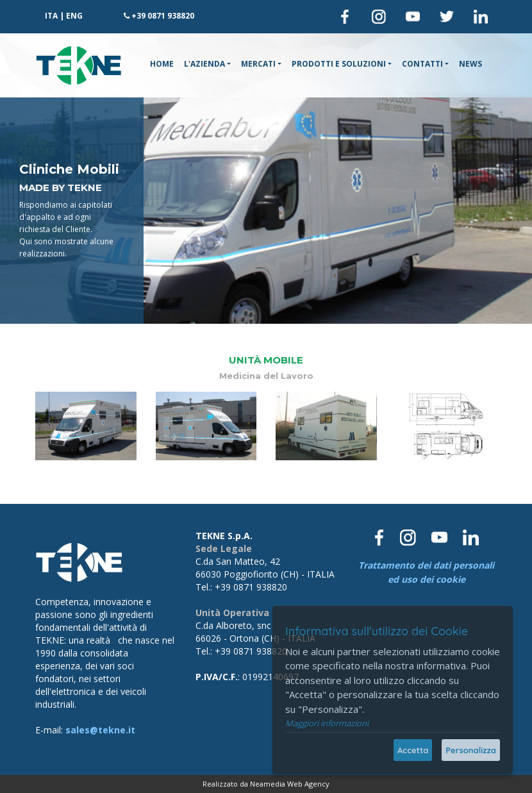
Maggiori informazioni (327, 723)
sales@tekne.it (100, 730)
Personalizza (471, 750)
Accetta (413, 750)
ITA (51, 16)
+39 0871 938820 (163, 16)
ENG (74, 16)
